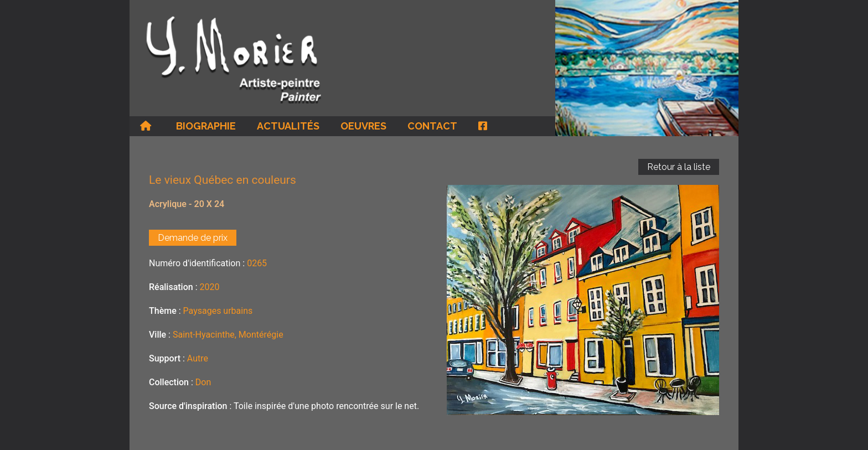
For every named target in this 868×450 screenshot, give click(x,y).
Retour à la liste (679, 167)
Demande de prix (193, 238)
